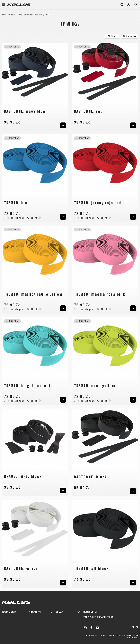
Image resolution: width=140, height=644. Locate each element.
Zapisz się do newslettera (98, 617)
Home (4, 15)
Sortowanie (130, 36)
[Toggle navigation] (3, 5)
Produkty (35, 612)
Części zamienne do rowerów (30, 15)
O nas (60, 612)
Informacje (9, 612)
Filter (112, 36)
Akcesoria (12, 15)
